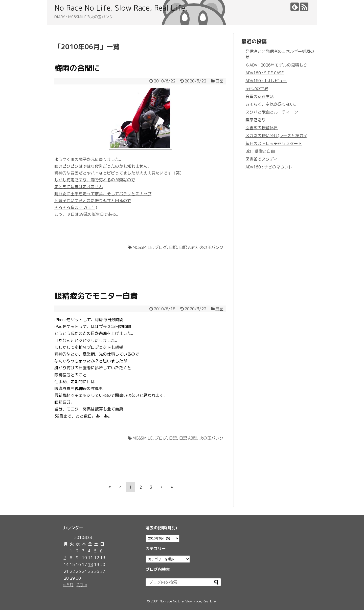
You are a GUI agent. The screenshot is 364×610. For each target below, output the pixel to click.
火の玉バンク (211, 247)
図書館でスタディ (262, 159)
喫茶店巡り (256, 120)
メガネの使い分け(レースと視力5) (276, 136)
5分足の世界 (257, 89)
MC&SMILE (143, 247)
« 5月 (68, 585)
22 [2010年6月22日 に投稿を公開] (72, 571)
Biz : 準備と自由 (260, 151)
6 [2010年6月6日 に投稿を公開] (101, 551)
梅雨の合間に (77, 68)
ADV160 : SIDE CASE (265, 73)
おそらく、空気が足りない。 (272, 104)
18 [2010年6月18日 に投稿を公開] (90, 564)
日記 (219, 81)
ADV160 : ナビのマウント (269, 167)
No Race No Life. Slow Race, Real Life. (121, 8)
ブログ (161, 247)
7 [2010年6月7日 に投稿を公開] (65, 558)
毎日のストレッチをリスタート (274, 143)
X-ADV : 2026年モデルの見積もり (276, 65)
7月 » (82, 585)
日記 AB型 (188, 247)
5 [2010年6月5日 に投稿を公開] (95, 551)
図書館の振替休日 (262, 128)
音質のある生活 (260, 96)
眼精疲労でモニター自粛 (96, 296)
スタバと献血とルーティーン (272, 112)
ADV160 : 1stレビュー (266, 81)
